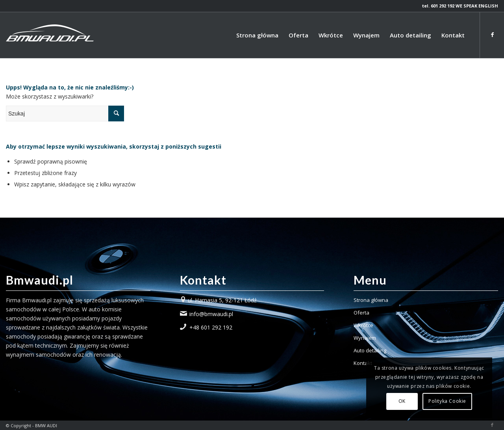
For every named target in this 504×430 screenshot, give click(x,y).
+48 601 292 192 (211, 327)
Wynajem (365, 338)
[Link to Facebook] (492, 35)
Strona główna (371, 300)
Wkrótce (363, 325)
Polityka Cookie (447, 401)
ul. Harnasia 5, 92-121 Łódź (222, 300)
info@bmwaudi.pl (211, 314)
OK (402, 401)
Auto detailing (370, 350)
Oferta (361, 313)
